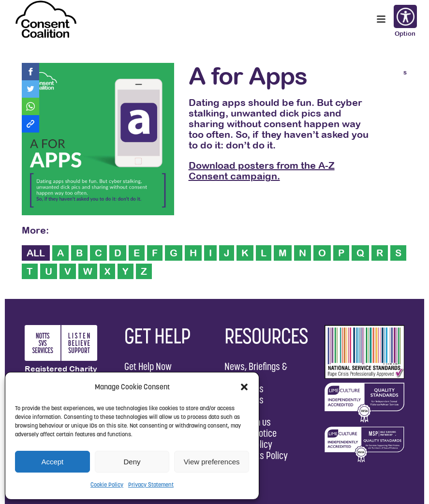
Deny (132, 462)
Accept (52, 462)
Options (405, 17)
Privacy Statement (151, 484)
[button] (244, 387)
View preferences (212, 462)
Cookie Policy (107, 484)
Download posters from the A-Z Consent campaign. (262, 170)
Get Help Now (148, 366)
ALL (36, 253)
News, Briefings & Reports (256, 372)
